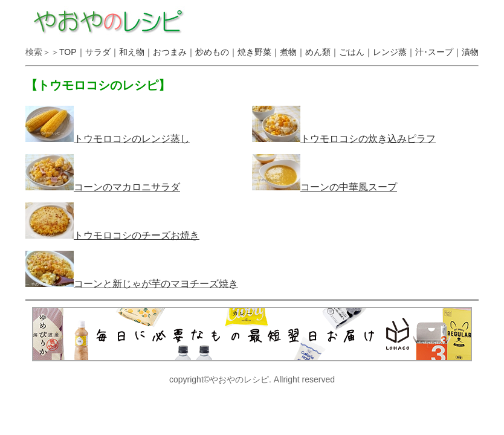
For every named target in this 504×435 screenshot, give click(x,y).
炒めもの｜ (216, 52)
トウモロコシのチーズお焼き (112, 235)
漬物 (470, 52)
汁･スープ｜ (438, 52)
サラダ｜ (102, 52)
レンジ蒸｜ (394, 52)
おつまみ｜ (174, 52)
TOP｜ (72, 52)
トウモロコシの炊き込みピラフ (344, 139)
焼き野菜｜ (259, 52)
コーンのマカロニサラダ (103, 187)
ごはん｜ (356, 52)
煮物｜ (292, 52)
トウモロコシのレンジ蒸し (108, 139)
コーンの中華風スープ (325, 187)
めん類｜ (322, 52)
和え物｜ (136, 52)
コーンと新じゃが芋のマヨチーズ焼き (132, 284)
